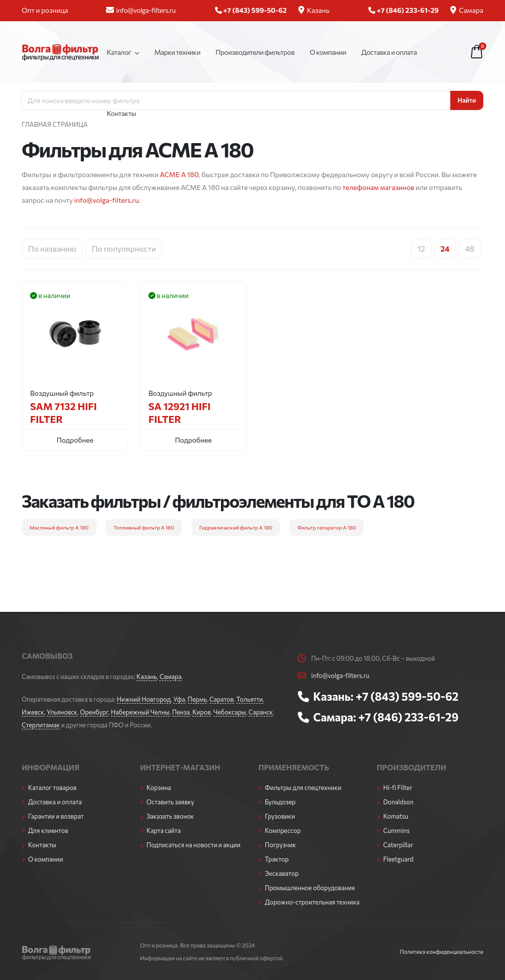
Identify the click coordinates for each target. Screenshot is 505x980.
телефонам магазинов (378, 187)
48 (470, 248)
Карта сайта (164, 830)
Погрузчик (280, 845)
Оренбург (94, 712)
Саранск (261, 712)
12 (421, 248)
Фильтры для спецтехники (303, 788)
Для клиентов (48, 830)
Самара (467, 10)
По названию (52, 248)
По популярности (124, 248)
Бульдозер (280, 802)
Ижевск (33, 712)
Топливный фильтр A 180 (144, 527)
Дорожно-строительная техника (312, 902)
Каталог (119, 52)
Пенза (181, 712)
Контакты (121, 113)
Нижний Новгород (144, 699)
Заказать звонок (170, 816)
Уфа (179, 699)
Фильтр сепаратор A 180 (327, 527)
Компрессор (283, 830)
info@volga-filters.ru (141, 10)
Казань (314, 10)
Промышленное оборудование (310, 888)
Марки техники (177, 52)
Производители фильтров (255, 52)
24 (445, 248)
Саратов (222, 699)
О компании (328, 52)
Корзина (159, 788)
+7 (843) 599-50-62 (407, 696)
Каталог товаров (52, 788)
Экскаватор (282, 873)
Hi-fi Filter (398, 788)
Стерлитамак (41, 725)
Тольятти (250, 699)
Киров (201, 712)
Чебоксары (230, 712)
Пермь (198, 699)
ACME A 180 (179, 174)
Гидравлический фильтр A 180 (236, 527)
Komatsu (396, 816)
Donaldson (398, 802)
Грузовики (280, 816)
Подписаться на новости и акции (193, 845)
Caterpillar (398, 845)
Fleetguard (398, 859)
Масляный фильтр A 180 (59, 527)
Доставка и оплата (389, 52)
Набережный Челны (140, 712)
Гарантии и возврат (56, 816)
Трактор (277, 859)
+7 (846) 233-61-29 (408, 717)
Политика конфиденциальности (441, 951)
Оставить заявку (170, 802)
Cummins (397, 830)
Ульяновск (62, 712)
